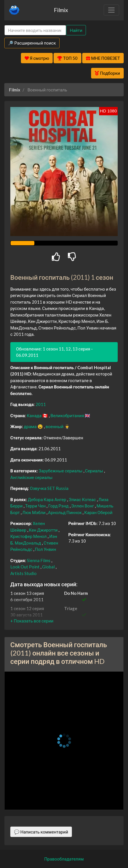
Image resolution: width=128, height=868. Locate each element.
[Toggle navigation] (111, 10)
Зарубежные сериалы (61, 471)
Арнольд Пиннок (65, 512)
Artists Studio (23, 573)
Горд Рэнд (59, 506)
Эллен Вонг (83, 506)
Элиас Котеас (83, 499)
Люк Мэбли (34, 512)
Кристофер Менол (29, 536)
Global (49, 567)
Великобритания (68, 415)
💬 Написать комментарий (41, 832)
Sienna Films (39, 560)
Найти (76, 30)
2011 (41, 404)
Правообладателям (64, 859)
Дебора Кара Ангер (47, 499)
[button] (32, 621)
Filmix (61, 10)
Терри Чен (36, 506)
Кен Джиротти (44, 530)
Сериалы (94, 471)
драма (31, 426)
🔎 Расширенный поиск (32, 43)
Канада (35, 415)
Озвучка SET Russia (49, 488)
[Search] (35, 30)
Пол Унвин (46, 549)
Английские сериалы (31, 477)
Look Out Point (25, 567)
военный (55, 426)
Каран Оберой (98, 512)
